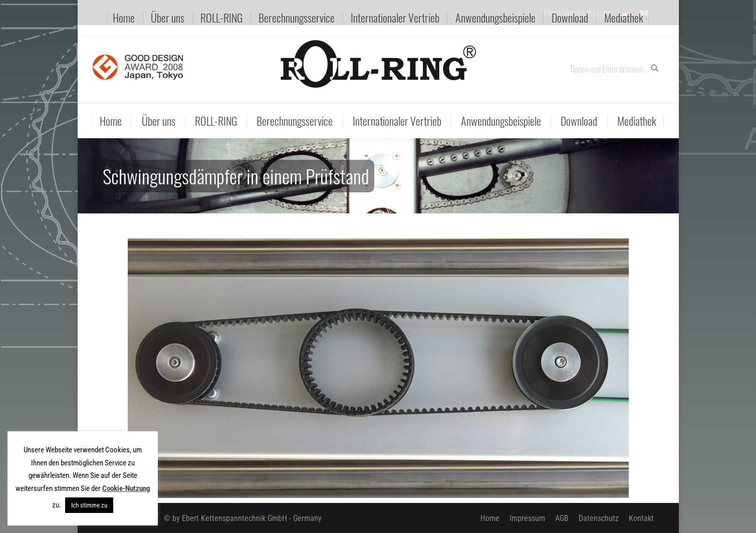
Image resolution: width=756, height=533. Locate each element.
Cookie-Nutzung (126, 488)
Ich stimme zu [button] (89, 505)
